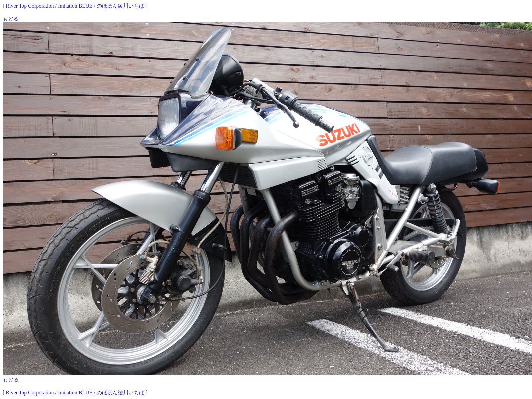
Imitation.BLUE (75, 6)
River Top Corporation (30, 6)
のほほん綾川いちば (120, 6)
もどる (11, 19)
